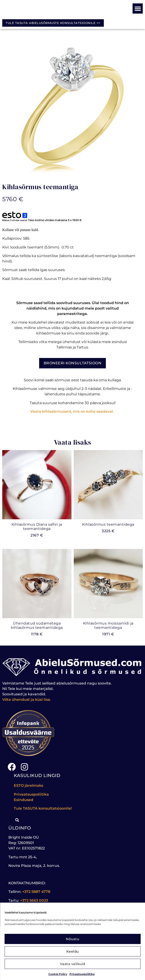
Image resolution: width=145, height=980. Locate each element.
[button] (138, 8)
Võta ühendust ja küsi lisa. (27, 700)
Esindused (24, 800)
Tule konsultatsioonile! (43, 808)
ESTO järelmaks (29, 786)
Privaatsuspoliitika (82, 974)
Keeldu (73, 951)
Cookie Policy (58, 974)
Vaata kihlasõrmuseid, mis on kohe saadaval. (72, 411)
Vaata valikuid (73, 964)
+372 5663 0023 (34, 900)
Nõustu (72, 939)
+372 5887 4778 (36, 892)
